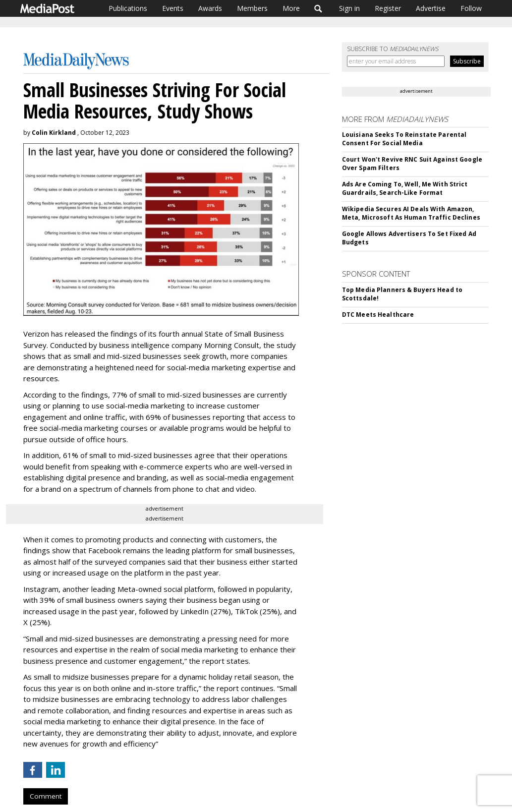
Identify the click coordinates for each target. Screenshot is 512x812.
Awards (210, 8)
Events (173, 8)
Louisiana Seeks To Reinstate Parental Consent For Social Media (404, 139)
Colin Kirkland (54, 133)
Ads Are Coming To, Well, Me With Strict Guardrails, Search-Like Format (405, 188)
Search (318, 8)
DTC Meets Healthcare (378, 315)
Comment (46, 796)
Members (252, 8)
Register (388, 8)
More (291, 8)
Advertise (431, 8)
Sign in (349, 8)
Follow (471, 8)
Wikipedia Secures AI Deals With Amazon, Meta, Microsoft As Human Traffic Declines (411, 213)
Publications (128, 8)
